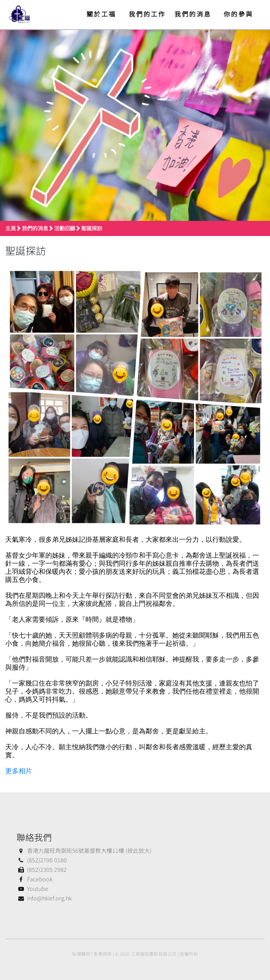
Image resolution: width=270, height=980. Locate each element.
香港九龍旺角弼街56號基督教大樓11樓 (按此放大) (84, 850)
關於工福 (101, 14)
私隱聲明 (81, 954)
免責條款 (103, 954)
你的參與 (238, 14)
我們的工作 (147, 14)
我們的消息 (193, 14)
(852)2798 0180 (42, 860)
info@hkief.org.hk (44, 898)
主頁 (11, 228)
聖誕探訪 (92, 228)
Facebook (34, 879)
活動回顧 (65, 228)
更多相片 (19, 771)
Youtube (32, 888)
